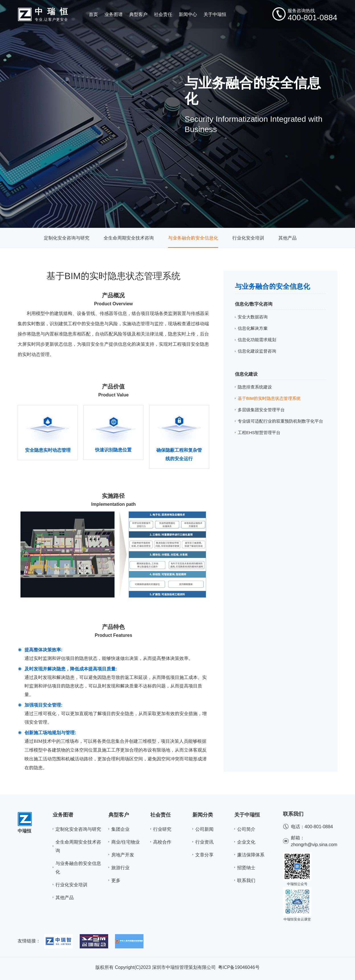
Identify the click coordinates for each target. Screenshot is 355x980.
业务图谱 (63, 815)
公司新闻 (204, 829)
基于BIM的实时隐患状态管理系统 (269, 398)
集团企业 (120, 829)
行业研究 (162, 829)
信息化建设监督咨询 (257, 351)
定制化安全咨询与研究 (67, 238)
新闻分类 (203, 815)
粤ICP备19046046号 (239, 967)
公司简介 (246, 829)
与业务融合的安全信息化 (193, 238)
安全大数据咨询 (253, 317)
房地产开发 (123, 855)
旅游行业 (120, 868)
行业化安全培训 (248, 238)
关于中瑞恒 (247, 815)
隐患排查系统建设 (255, 387)
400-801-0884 (319, 826)
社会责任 (161, 815)
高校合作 (162, 842)
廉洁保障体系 (251, 855)
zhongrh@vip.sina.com (314, 844)
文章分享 (204, 855)
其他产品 (288, 238)
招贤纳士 (246, 868)
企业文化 (246, 842)
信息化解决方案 (253, 328)
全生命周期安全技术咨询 (129, 238)
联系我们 (246, 880)
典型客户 (119, 815)
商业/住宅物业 (126, 842)
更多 (116, 880)
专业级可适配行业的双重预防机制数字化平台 (280, 421)
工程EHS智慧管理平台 (259, 432)
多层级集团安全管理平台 (261, 410)
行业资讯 (204, 842)
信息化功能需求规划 (257, 340)
